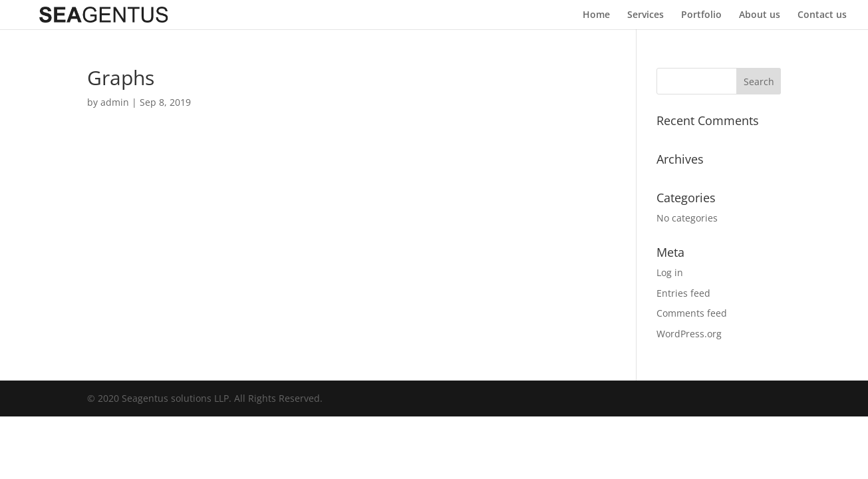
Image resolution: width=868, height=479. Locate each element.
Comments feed (692, 313)
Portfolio (701, 15)
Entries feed (683, 293)
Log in (670, 272)
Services (646, 15)
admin (115, 102)
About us (760, 15)
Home (596, 15)
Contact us (822, 15)
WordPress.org (689, 334)
